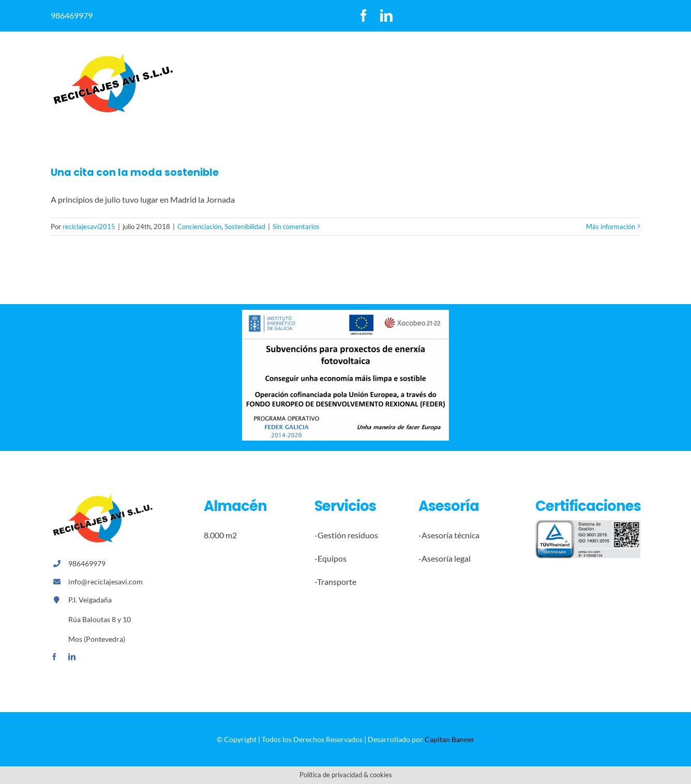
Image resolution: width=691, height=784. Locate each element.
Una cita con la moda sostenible (135, 172)
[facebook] (364, 16)
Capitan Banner (450, 739)
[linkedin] (386, 16)
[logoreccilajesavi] (113, 56)
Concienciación (199, 227)
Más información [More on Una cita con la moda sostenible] (611, 227)
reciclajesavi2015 (89, 227)
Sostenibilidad (245, 227)
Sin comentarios (296, 227)
